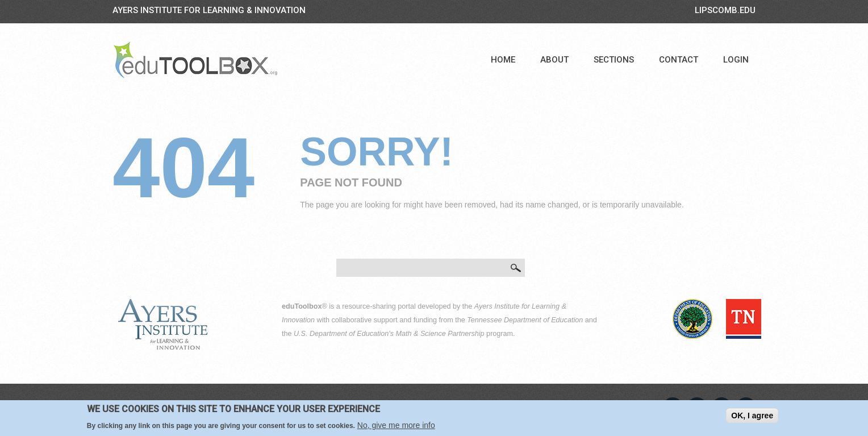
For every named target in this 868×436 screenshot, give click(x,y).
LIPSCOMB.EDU (725, 10)
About (554, 60)
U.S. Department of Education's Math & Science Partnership (389, 334)
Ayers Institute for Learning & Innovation (209, 10)
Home (503, 60)
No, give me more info (396, 426)
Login (736, 60)
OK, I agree (752, 416)
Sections (614, 60)
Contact (679, 60)
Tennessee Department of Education (525, 320)
